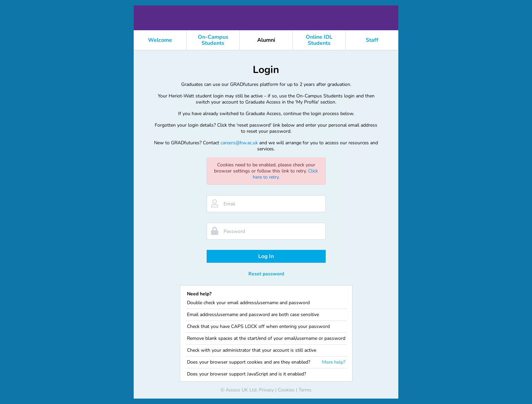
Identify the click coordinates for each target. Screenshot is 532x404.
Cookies (286, 390)
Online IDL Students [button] (319, 40)
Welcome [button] (160, 40)
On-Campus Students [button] (213, 40)
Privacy (266, 390)
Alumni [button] (266, 40)
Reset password (266, 274)
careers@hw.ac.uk (239, 143)
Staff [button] (372, 40)
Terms (305, 390)
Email (229, 204)
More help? (334, 362)
